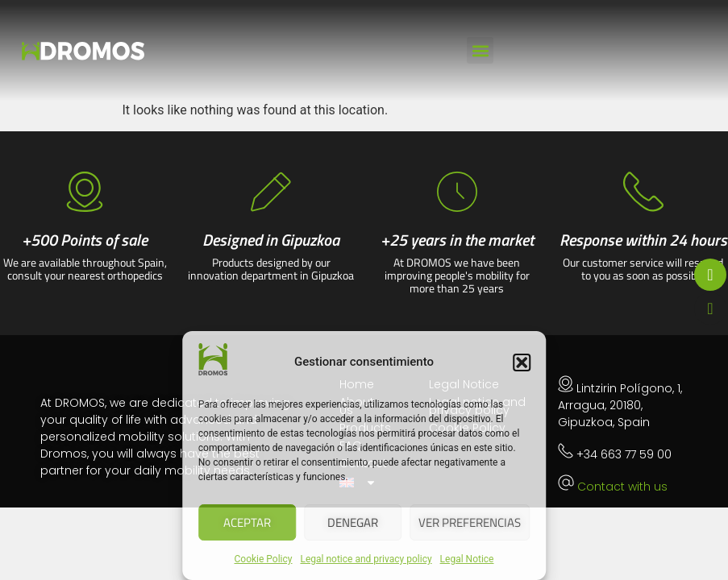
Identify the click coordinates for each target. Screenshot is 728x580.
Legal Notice (467, 559)
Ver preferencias (470, 522)
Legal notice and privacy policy (366, 559)
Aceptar (247, 522)
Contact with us (622, 487)
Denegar (353, 522)
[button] (522, 362)
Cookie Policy (264, 559)
